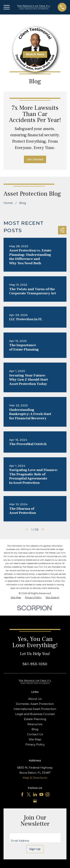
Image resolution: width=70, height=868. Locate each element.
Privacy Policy (35, 744)
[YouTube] (41, 794)
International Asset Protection (35, 709)
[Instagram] (48, 794)
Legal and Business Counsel (35, 714)
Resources (35, 724)
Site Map (35, 739)
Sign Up (35, 849)
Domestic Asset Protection (35, 704)
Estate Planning (35, 719)
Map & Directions (35, 778)
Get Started (35, 159)
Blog (35, 729)
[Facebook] (22, 794)
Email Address (20, 841)
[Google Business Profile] (35, 801)
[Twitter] (29, 794)
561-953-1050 (35, 664)
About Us (35, 699)
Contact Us (35, 734)
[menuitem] (16, 598)
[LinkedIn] (35, 794)
